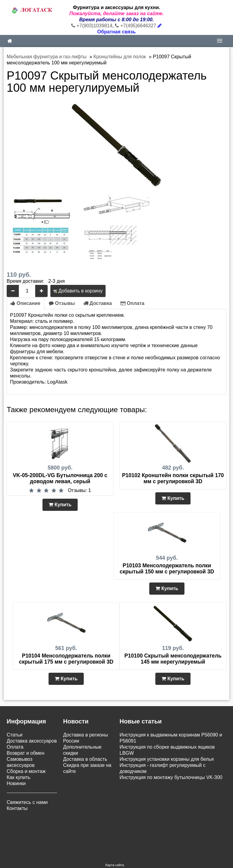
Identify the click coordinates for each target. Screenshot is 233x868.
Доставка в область (85, 759)
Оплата (132, 303)
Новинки (16, 783)
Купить (60, 505)
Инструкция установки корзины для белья (167, 759)
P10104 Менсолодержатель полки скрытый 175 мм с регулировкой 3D (66, 659)
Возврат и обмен (25, 753)
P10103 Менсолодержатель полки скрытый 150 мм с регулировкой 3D (167, 569)
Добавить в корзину (78, 291)
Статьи (15, 735)
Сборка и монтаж (26, 771)
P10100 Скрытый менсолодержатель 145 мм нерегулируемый (173, 659)
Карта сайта (115, 830)
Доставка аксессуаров (32, 741)
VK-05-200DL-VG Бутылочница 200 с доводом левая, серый (60, 478)
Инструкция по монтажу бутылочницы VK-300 (171, 777)
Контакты (17, 808)
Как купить (19, 777)
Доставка (98, 303)
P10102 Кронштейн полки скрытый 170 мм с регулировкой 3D (173, 478)
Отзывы (62, 303)
